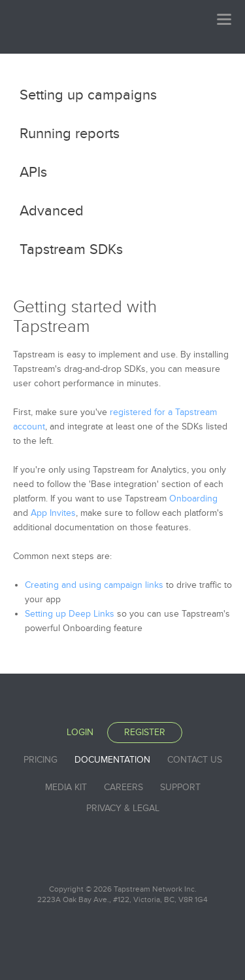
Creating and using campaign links (94, 585)
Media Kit (66, 787)
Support (180, 787)
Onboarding (193, 499)
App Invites (53, 513)
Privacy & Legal (123, 808)
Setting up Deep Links (70, 614)
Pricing (41, 760)
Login (80, 732)
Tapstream (59, 26)
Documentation (112, 760)
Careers (123, 787)
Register (145, 732)
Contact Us (195, 760)
